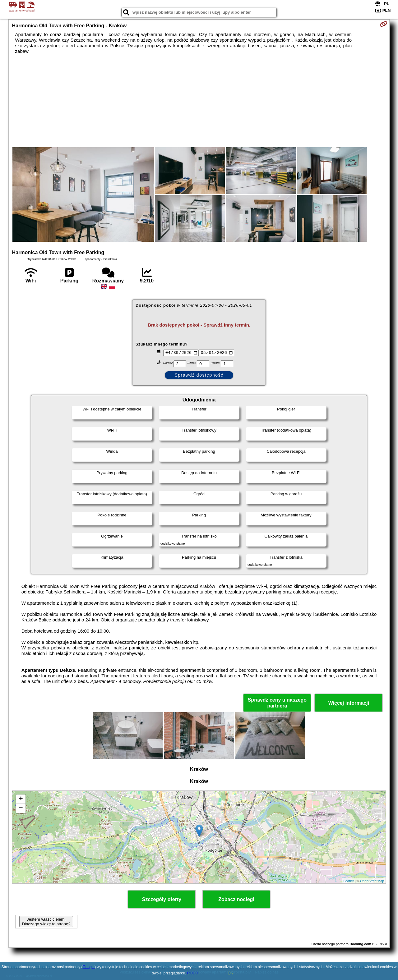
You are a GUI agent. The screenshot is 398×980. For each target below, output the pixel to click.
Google (89, 967)
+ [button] (21, 799)
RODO (193, 973)
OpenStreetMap (372, 881)
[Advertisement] (199, 101)
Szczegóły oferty (162, 899)
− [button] (21, 808)
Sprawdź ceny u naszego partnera (277, 703)
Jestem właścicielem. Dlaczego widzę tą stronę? (46, 922)
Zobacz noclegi (236, 899)
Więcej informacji (349, 703)
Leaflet (349, 881)
